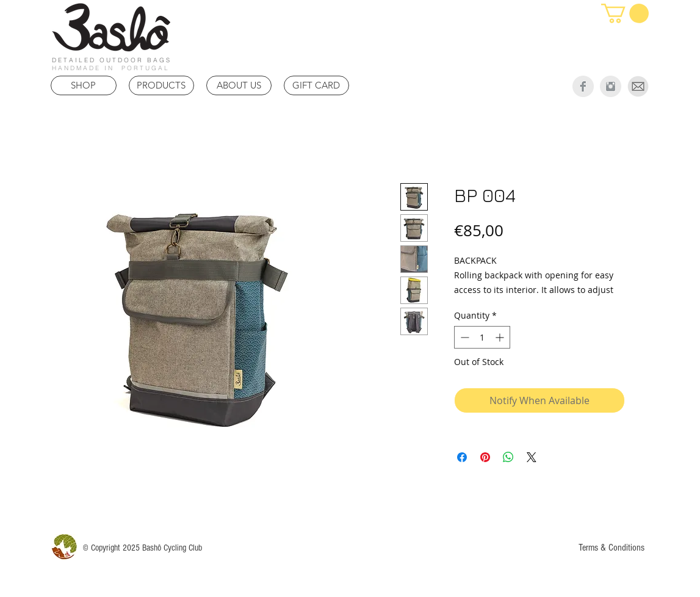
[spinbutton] (482, 337)
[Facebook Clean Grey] (583, 86)
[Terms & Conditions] (612, 547)
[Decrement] (464, 337)
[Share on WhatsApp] (508, 457)
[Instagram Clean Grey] (611, 86)
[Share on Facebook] (462, 457)
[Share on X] (532, 457)
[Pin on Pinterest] (485, 457)
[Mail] (638, 86)
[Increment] (501, 337)
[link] (625, 13)
